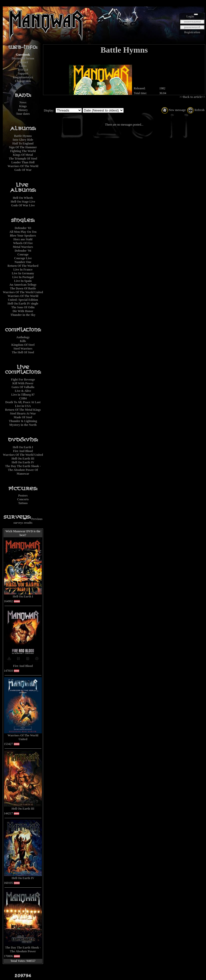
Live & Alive (23, 391)
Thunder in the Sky (23, 315)
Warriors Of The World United (23, 292)
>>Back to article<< (192, 97)
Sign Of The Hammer (23, 147)
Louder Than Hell (23, 162)
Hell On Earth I (23, 447)
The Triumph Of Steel (23, 159)
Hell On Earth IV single (23, 304)
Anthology (23, 337)
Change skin (23, 81)
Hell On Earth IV (23, 462)
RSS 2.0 (23, 70)
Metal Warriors (23, 247)
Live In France (23, 270)
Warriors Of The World (23, 166)
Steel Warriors (23, 349)
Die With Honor (23, 311)
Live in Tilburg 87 (23, 395)
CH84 (23, 398)
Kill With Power (23, 383)
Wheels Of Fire (23, 243)
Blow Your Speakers (23, 236)
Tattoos (23, 503)
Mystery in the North (23, 425)
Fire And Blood (23, 451)
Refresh (196, 110)
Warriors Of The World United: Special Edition (23, 298)
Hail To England (23, 143)
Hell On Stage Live (23, 202)
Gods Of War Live (23, 205)
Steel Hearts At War (23, 413)
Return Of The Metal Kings (23, 410)
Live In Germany (23, 273)
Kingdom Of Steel (23, 345)
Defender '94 (23, 251)
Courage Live (23, 258)
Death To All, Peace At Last (23, 402)
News (23, 102)
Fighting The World (23, 151)
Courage (23, 254)
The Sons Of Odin (23, 307)
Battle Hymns (23, 136)
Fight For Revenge (23, 380)
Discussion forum (23, 58)
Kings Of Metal (23, 155)
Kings (23, 106)
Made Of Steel (23, 417)
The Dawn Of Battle (23, 288)
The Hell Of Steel (23, 352)
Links (23, 66)
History (23, 110)
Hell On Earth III (23, 459)
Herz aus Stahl (23, 239)
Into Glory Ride (23, 140)
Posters (23, 496)
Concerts (23, 499)
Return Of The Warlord (23, 266)
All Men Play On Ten (23, 232)
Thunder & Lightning (23, 421)
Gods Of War (23, 170)
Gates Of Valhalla (23, 387)
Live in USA (23, 406)
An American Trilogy (23, 285)
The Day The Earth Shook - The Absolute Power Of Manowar (23, 470)
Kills (23, 341)
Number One (23, 262)
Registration (192, 32)
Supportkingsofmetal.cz (23, 75)
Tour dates (23, 114)
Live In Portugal (23, 277)
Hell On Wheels (23, 198)
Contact (23, 62)
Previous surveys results (28, 521)
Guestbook (23, 55)
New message (174, 110)
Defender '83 (23, 228)
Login (190, 16)
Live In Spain (23, 281)
